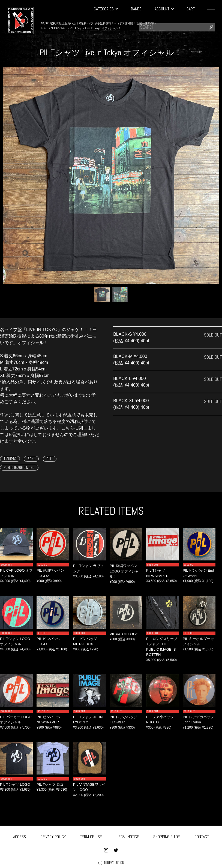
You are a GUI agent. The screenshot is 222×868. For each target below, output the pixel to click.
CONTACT (202, 836)
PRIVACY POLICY (53, 836)
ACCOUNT (164, 9)
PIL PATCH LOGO (124, 634)
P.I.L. (50, 459)
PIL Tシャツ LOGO (15, 784)
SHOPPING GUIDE (167, 836)
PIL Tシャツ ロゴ (50, 784)
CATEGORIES (106, 9)
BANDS (136, 9)
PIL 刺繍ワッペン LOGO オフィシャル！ (124, 571)
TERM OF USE (91, 836)
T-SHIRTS (10, 459)
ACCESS (19, 836)
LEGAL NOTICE (128, 836)
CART (191, 9)
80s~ (31, 459)
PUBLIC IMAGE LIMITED (19, 468)
